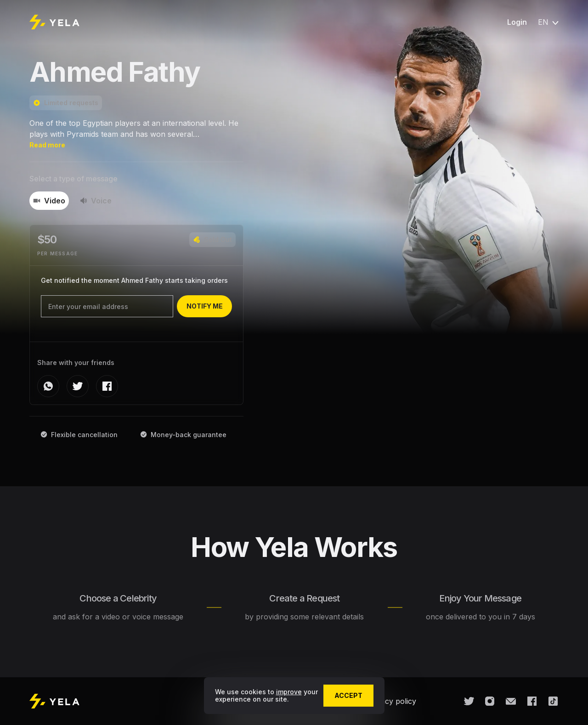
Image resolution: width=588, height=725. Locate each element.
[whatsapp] (48, 386)
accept (348, 695)
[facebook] (107, 386)
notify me (205, 306)
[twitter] (78, 386)
